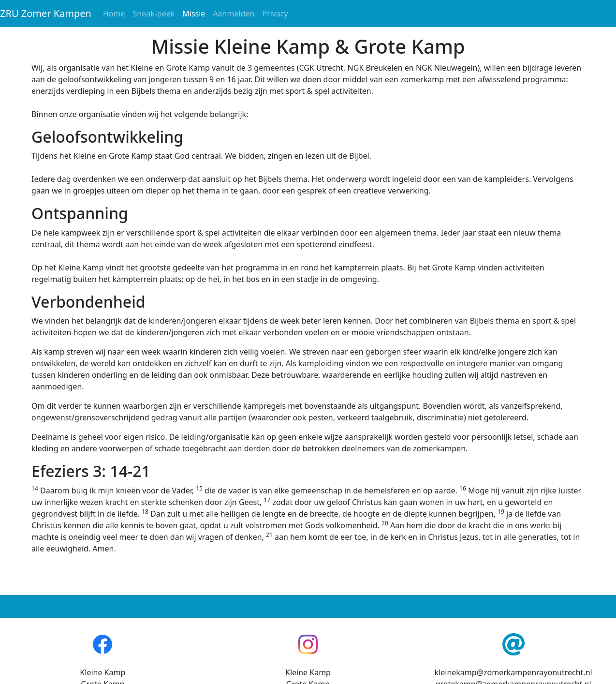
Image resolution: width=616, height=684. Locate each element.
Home (114, 14)
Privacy (275, 14)
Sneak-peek (154, 14)
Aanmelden (234, 14)
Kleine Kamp (103, 672)
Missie (196, 13)
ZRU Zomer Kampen (46, 13)
